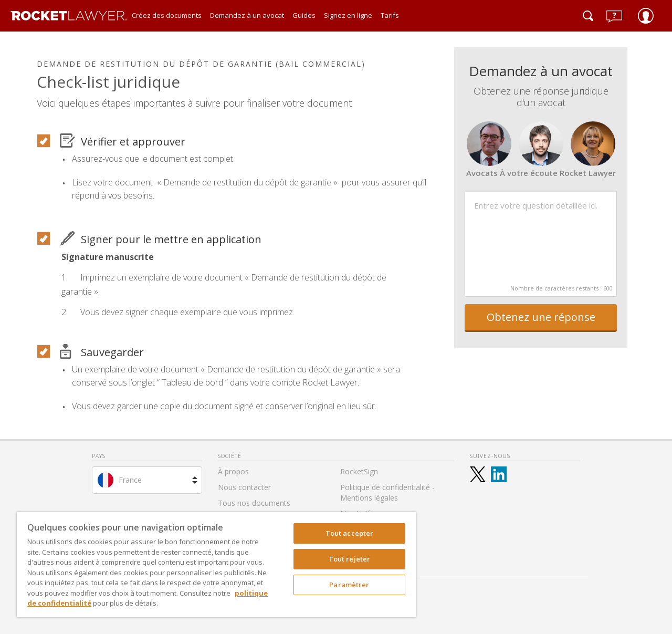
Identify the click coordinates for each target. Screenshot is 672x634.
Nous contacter (244, 487)
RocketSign (359, 471)
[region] (216, 565)
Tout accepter (350, 533)
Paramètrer (349, 585)
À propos (233, 471)
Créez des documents (167, 15)
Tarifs (390, 15)
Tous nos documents (254, 503)
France (130, 480)
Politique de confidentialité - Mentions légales (387, 492)
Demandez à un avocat (247, 15)
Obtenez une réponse (541, 317)
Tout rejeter (350, 559)
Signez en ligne (348, 15)
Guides (304, 15)
